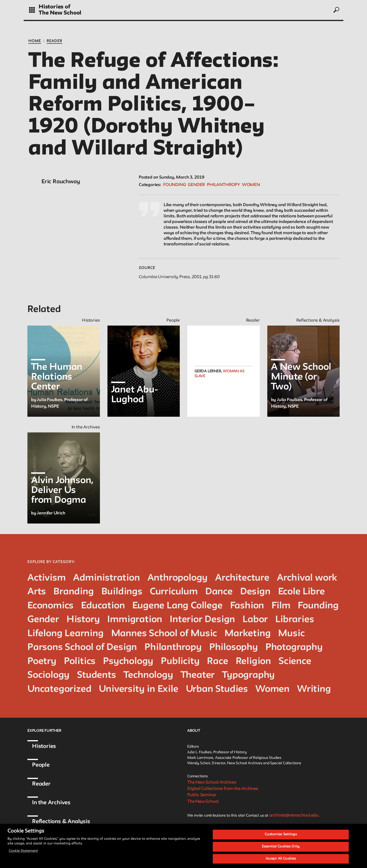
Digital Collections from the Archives (223, 789)
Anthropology (178, 578)
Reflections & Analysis (61, 822)
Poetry (42, 662)
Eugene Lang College (177, 606)
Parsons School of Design (82, 647)
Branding (73, 592)
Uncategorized (59, 689)
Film (281, 606)
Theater (198, 675)
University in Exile (138, 689)
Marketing (248, 634)
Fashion (247, 606)
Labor (255, 620)
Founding (174, 185)
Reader (54, 41)
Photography (294, 647)
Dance (219, 592)
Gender (196, 185)
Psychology (128, 662)
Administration (106, 578)
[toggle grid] (32, 10)
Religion (253, 662)
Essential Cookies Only (281, 850)
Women (251, 185)
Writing (314, 689)
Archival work (307, 578)
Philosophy (234, 647)
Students (96, 675)
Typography (248, 675)
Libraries (295, 620)
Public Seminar (202, 795)
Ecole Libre (301, 592)
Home (35, 41)
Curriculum (174, 592)
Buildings (122, 592)
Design (255, 592)
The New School (60, 13)
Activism (46, 578)
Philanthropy (224, 185)
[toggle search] (336, 10)
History (83, 620)
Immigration (135, 620)
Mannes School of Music (164, 634)
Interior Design (202, 620)
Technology (148, 675)
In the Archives (51, 803)
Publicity (180, 662)
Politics (80, 662)
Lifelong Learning (66, 634)
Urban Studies (217, 689)
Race (217, 662)
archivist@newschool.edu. (294, 815)
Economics (50, 606)
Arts (37, 592)
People (41, 765)
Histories (44, 746)
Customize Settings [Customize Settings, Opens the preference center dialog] (281, 838)
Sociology (48, 675)
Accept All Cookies (281, 862)
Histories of (54, 7)
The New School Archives (212, 782)
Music (291, 634)
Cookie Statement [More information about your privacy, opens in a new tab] (23, 855)
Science (295, 662)
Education (103, 606)
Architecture (242, 578)
